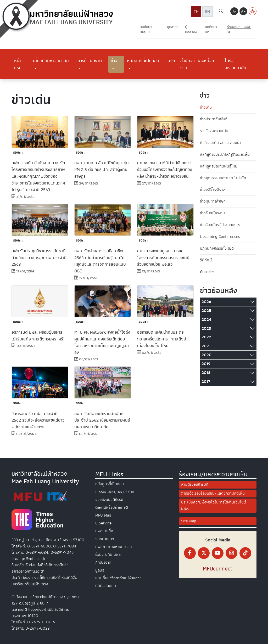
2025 (206, 311)
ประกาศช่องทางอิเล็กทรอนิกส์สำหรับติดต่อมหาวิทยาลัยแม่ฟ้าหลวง (44, 581)
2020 (206, 355)
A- (234, 11)
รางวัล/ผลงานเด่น (214, 131)
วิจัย (171, 60)
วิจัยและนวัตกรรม (109, 500)
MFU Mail (103, 515)
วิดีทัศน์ (206, 261)
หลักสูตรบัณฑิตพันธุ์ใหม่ (219, 166)
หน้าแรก (18, 64)
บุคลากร (173, 27)
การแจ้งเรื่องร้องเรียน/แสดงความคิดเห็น (213, 494)
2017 (206, 382)
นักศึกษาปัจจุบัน (146, 29)
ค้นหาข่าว (207, 272)
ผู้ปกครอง (191, 29)
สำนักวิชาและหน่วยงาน (197, 64)
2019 (206, 364)
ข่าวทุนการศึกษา (213, 202)
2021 (206, 346)
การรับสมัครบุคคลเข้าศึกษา (116, 492)
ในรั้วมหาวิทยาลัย (235, 64)
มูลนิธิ (100, 568)
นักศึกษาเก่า (211, 29)
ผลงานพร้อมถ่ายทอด (112, 507)
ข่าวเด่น (206, 108)
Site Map (189, 522)
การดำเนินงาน (90, 60)
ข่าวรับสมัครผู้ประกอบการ (220, 225)
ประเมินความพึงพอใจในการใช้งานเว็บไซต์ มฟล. (214, 506)
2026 (206, 302)
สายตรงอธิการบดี (195, 485)
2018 (206, 373)
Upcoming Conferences (220, 237)
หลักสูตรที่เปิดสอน (143, 60)
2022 (206, 338)
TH (196, 12)
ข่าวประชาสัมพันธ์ (214, 119)
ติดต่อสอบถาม (106, 583)
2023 (206, 329)
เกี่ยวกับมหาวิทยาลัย (51, 60)
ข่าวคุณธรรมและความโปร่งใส (223, 178)
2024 (206, 320)
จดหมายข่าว (105, 537)
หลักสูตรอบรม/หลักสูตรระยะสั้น (225, 155)
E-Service (104, 522)
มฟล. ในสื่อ (104, 530)
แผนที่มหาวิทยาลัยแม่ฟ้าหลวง (118, 575)
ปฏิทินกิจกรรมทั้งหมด (217, 249)
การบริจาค (103, 560)
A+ (243, 11)
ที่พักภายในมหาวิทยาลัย (114, 545)
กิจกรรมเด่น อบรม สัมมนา (220, 143)
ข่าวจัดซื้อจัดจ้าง (212, 190)
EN (208, 12)
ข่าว (114, 60)
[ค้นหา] (221, 12)
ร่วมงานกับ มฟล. (108, 553)
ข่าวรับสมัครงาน (212, 214)
